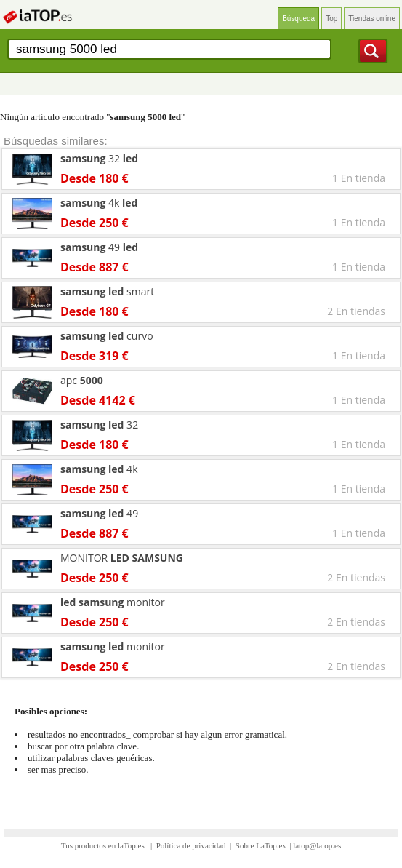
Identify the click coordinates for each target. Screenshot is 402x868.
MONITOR (122, 558)
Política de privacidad (191, 845)
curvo (107, 336)
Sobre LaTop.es (261, 845)
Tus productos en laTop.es (104, 845)
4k (99, 203)
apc (82, 380)
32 (99, 158)
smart (107, 291)
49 (99, 247)
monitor (113, 602)
